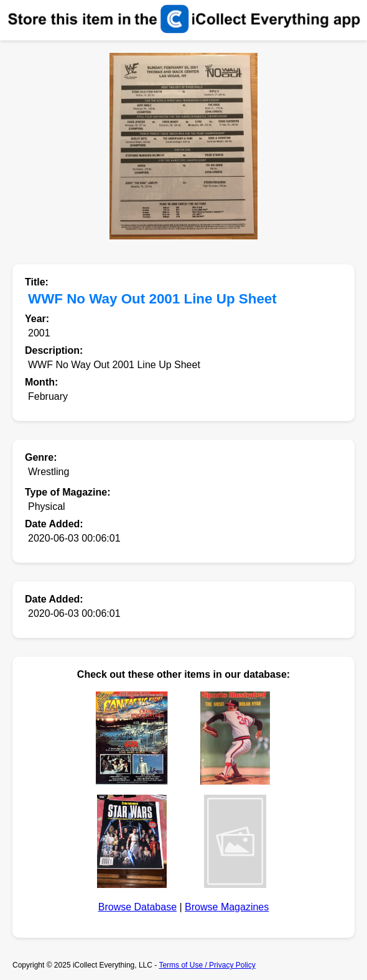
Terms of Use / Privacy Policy (207, 965)
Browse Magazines (227, 907)
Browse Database (137, 907)
